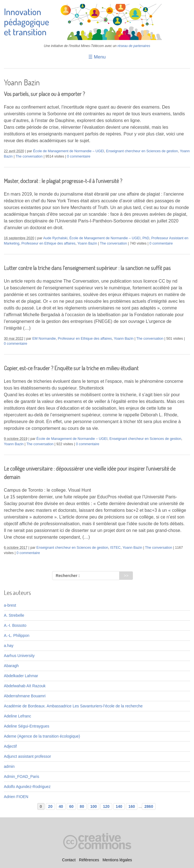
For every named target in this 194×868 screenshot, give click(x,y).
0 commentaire (79, 156)
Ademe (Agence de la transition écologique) (42, 736)
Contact (69, 860)
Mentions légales (117, 860)
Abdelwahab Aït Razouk (25, 686)
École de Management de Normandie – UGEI (69, 151)
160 (132, 806)
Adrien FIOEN (16, 797)
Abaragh (11, 666)
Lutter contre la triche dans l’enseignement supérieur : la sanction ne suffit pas (87, 268)
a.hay (9, 646)
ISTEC (115, 548)
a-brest (10, 605)
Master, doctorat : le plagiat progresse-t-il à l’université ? (63, 181)
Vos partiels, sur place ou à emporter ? (44, 94)
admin (9, 766)
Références (89, 860)
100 (93, 806)
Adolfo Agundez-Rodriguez (27, 787)
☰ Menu (97, 57)
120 (106, 806)
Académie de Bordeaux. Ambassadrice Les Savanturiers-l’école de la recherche (73, 706)
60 (71, 806)
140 (119, 806)
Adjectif (10, 746)
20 (50, 806)
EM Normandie (44, 339)
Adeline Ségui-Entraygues (27, 726)
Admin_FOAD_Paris (22, 776)
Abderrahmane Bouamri (25, 696)
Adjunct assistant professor (27, 756)
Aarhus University (19, 656)
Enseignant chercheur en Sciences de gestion (142, 151)
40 (61, 806)
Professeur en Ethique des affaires (48, 243)
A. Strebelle (14, 615)
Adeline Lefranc (18, 716)
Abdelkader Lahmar (21, 676)
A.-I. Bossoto (15, 625)
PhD (146, 238)
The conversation (29, 156)
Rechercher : (68, 576)
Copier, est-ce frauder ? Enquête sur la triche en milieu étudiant (71, 368)
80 (82, 806)
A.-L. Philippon (17, 635)
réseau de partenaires (134, 46)
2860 (149, 806)
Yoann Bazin (87, 243)
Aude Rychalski (55, 238)
